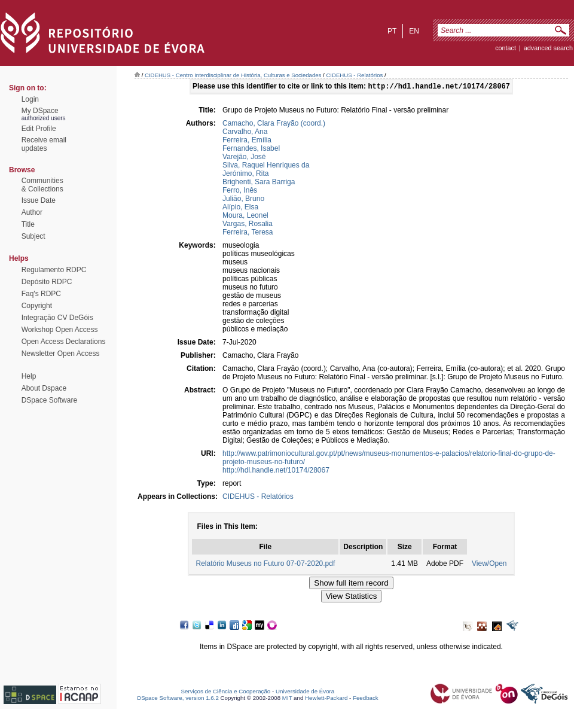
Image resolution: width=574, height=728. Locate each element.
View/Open (489, 565)
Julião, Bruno (243, 200)
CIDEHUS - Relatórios (354, 75)
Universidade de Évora (305, 692)
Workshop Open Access (60, 330)
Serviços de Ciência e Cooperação (226, 692)
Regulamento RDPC (54, 270)
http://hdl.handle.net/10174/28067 (276, 471)
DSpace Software (49, 400)
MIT (287, 699)
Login (30, 99)
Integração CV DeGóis (57, 318)
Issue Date (39, 200)
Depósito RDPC (47, 282)
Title (28, 224)
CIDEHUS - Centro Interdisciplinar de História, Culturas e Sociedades (233, 75)
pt (392, 31)
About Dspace (44, 388)
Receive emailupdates (44, 144)
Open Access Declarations (64, 342)
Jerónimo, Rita (245, 175)
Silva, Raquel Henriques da (266, 166)
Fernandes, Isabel (251, 150)
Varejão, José (244, 158)
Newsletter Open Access (61, 354)
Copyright (37, 306)
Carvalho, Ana (245, 133)
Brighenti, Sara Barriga (259, 183)
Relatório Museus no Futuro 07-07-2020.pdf (265, 565)
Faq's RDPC (41, 294)
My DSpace (40, 111)
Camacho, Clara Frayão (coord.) (274, 124)
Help (29, 376)
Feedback (366, 699)
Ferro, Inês (240, 191)
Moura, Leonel (245, 217)
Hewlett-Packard (326, 699)
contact (506, 48)
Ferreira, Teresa (248, 233)
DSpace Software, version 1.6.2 (178, 699)
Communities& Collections (42, 185)
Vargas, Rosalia (248, 225)
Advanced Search (548, 48)
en (414, 31)
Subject (33, 236)
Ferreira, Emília (247, 141)
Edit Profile (39, 129)
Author (32, 212)
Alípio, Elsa (240, 208)
